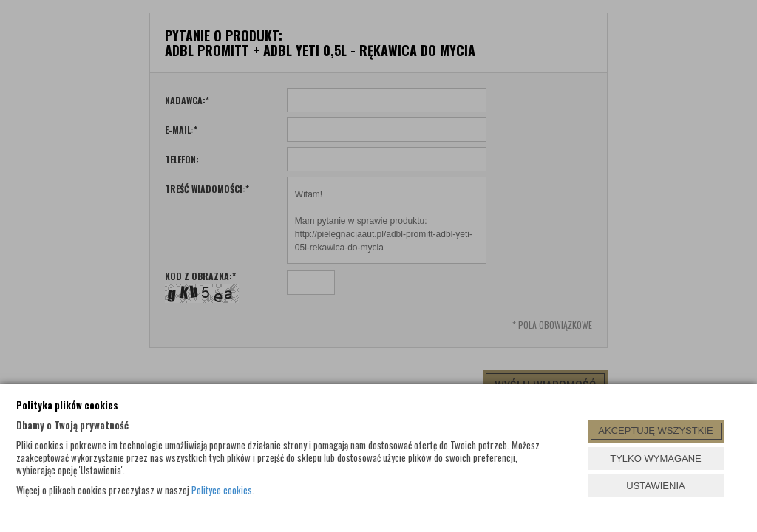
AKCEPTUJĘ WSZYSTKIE (655, 430)
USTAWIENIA (655, 486)
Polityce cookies (222, 490)
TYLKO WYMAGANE (656, 458)
